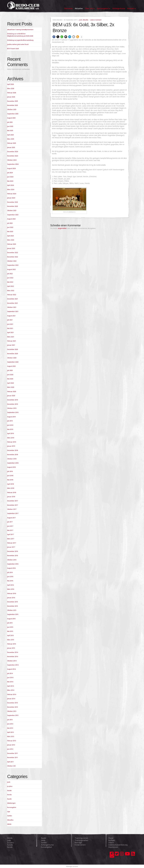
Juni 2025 (10, 126)
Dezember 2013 (13, 703)
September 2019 (13, 412)
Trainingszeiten (81, 838)
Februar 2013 (12, 741)
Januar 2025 (11, 147)
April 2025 (10, 135)
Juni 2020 (10, 375)
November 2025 (13, 105)
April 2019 (10, 433)
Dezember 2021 (13, 299)
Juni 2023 (10, 227)
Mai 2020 (10, 379)
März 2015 (11, 640)
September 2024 (13, 164)
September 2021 (13, 311)
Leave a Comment (96, 20)
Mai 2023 (10, 231)
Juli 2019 (10, 421)
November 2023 (13, 206)
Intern (111, 843)
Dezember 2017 (13, 501)
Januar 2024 (11, 198)
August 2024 (11, 168)
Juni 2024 (10, 177)
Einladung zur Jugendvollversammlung (20, 40)
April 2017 (10, 534)
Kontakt (112, 840)
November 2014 (13, 656)
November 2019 (13, 404)
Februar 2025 (12, 143)
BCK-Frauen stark (13, 49)
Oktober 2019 (12, 408)
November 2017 (13, 505)
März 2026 (11, 88)
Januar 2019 (11, 446)
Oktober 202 (11, 766)
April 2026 (10, 84)
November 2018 (13, 454)
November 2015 (13, 606)
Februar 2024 (12, 194)
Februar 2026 (12, 93)
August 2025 (11, 118)
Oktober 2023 (12, 210)
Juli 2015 (10, 623)
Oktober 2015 (12, 610)
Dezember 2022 (13, 253)
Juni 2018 (10, 476)
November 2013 (13, 707)
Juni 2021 (10, 324)
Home (111, 838)
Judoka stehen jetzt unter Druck (18, 44)
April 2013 (10, 732)
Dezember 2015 (13, 602)
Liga (9, 811)
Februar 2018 (12, 492)
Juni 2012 (10, 749)
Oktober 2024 (12, 160)
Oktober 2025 (12, 109)
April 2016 (10, 585)
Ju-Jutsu (10, 786)
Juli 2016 (10, 572)
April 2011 (10, 762)
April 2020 (10, 383)
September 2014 (13, 665)
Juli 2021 (10, 320)
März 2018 (11, 488)
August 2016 (11, 568)
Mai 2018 (10, 480)
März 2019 (11, 438)
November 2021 (13, 303)
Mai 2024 (10, 181)
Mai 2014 (10, 682)
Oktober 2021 (12, 307)
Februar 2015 (12, 644)
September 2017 (13, 513)
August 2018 (11, 467)
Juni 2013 (10, 724)
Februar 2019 (12, 442)
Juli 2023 (10, 223)
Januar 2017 (11, 547)
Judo (81, 20)
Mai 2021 (10, 328)
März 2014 (11, 690)
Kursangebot (12, 807)
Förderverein (80, 845)
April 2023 (10, 236)
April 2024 (10, 185)
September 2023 (13, 215)
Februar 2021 (12, 341)
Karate (9, 790)
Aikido (9, 824)
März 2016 (11, 589)
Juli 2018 (10, 471)
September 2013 (13, 715)
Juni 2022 (10, 278)
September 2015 (13, 614)
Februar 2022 (12, 295)
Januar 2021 (11, 345)
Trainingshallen (81, 840)
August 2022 (11, 269)
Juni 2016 (10, 577)
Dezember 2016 (13, 551)
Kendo (9, 795)
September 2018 (13, 463)
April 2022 (10, 286)
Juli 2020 (10, 370)
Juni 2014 (10, 678)
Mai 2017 (10, 530)
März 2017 (11, 539)
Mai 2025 (10, 130)
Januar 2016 (11, 598)
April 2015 (10, 635)
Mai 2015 (10, 631)
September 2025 (13, 114)
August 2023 (11, 219)
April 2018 (10, 484)
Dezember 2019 (13, 400)
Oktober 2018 (12, 459)
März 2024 (11, 189)
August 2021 (11, 316)
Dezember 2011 (13, 753)
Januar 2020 (11, 396)
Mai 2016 (10, 581)
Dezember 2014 (13, 652)
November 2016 (13, 555)
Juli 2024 (10, 173)
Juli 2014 (10, 673)
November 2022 (13, 257)
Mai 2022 (10, 282)
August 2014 (11, 669)
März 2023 (11, 240)
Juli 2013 (10, 720)
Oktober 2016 (12, 560)
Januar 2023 (11, 248)
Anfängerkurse (47, 845)
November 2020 (13, 354)
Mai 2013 (10, 728)
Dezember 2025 (13, 101)
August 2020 (11, 366)
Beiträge (78, 843)
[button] (54, 37)
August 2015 (11, 619)
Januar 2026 (11, 97)
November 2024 (13, 156)
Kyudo (9, 799)
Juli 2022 (10, 274)
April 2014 (10, 686)
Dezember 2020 (13, 349)
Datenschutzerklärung (118, 845)
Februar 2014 (12, 694)
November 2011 (13, 757)
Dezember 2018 (13, 450)
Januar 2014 (11, 699)
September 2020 (13, 362)
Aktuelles (86, 20)
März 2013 (11, 736)
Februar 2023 (12, 244)
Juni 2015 (10, 627)
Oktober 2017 (12, 509)
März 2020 (11, 387)
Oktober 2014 (12, 661)
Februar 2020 (12, 391)
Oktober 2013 (12, 711)
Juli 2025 (10, 122)
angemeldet (62, 228)
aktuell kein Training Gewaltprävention (20, 29)
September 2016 (13, 564)
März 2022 (11, 290)
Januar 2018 (11, 497)
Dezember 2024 (13, 152)
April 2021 (10, 332)
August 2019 (11, 417)
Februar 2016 (12, 593)
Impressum (113, 847)
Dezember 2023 (13, 202)
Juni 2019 (10, 425)
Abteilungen (11, 803)
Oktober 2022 (12, 261)
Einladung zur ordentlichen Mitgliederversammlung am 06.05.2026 (20, 35)
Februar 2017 (12, 543)
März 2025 (11, 139)
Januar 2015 (11, 648)
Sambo (10, 816)
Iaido (43, 840)
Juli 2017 (10, 522)
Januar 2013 (11, 745)
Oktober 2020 (12, 358)
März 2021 (11, 337)
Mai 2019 (10, 429)
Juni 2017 (10, 526)
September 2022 (13, 265)
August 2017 (11, 518)
